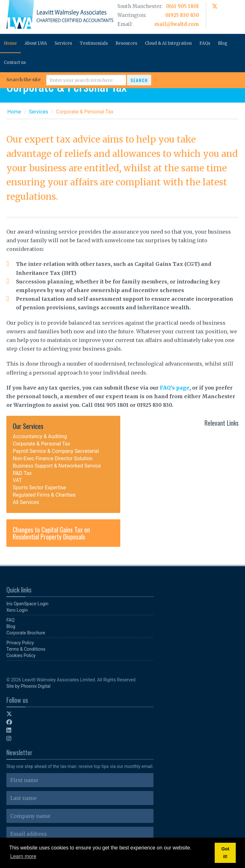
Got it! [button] (225, 853)
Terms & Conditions (26, 649)
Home (10, 43)
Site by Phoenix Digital (28, 686)
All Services (26, 502)
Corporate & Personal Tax (41, 444)
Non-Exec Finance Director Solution (53, 458)
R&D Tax (22, 473)
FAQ (10, 620)
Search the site (24, 80)
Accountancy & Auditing (40, 436)
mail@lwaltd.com (177, 24)
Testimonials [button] (94, 43)
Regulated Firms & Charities (44, 495)
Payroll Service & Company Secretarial (56, 451)
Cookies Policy (21, 655)
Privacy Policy (20, 643)
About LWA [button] (36, 43)
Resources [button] (126, 43)
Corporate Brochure (26, 633)
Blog (223, 43)
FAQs (205, 43)
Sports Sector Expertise (39, 488)
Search (139, 80)
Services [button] (63, 43)
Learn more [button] (23, 856)
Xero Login (17, 610)
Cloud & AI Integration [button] (168, 43)
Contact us (15, 62)
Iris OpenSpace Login (27, 604)
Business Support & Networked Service (57, 466)
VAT (17, 480)
